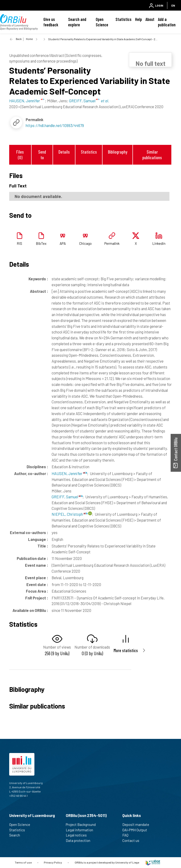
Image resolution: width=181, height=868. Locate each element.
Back (19, 39)
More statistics (126, 650)
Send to (42, 155)
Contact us (133, 840)
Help (138, 19)
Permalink (112, 243)
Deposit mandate (138, 824)
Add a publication (167, 22)
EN (173, 5)
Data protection (80, 840)
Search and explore (77, 22)
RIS (19, 243)
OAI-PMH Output (137, 830)
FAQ (127, 835)
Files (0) (20, 155)
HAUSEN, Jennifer (69, 473)
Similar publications (152, 155)
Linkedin (159, 243)
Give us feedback (51, 22)
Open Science (102, 22)
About (150, 19)
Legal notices (78, 835)
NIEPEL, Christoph (70, 514)
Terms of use (23, 862)
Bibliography (118, 152)
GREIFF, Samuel (67, 497)
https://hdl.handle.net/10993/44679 (55, 125)
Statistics (123, 19)
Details (64, 152)
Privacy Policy (53, 862)
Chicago (85, 243)
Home (29, 39)
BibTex (41, 243)
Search (17, 835)
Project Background (83, 824)
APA (63, 243)
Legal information (81, 830)
